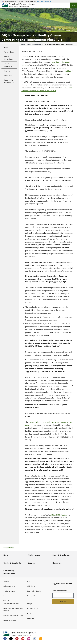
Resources (57, 563)
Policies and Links (9, 586)
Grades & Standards (12, 563)
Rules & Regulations (34, 44)
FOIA (29, 581)
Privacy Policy (32, 596)
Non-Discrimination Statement (14, 615)
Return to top (9, 548)
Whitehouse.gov (33, 609)
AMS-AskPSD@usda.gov (60, 515)
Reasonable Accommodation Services (13, 609)
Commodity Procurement (9, 572)
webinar (68, 71)
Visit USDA (7, 601)
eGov (29, 613)
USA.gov (30, 604)
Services (32, 563)
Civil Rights (31, 586)
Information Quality (34, 591)
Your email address (60, 591)
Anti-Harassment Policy (11, 620)
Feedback (31, 618)
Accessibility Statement (11, 604)
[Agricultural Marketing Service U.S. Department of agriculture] (18, 5)
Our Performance (9, 591)
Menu (74, 5)
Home (23, 44)
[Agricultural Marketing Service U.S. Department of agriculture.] (20, 634)
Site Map (6, 581)
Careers (6, 596)
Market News (34, 555)
